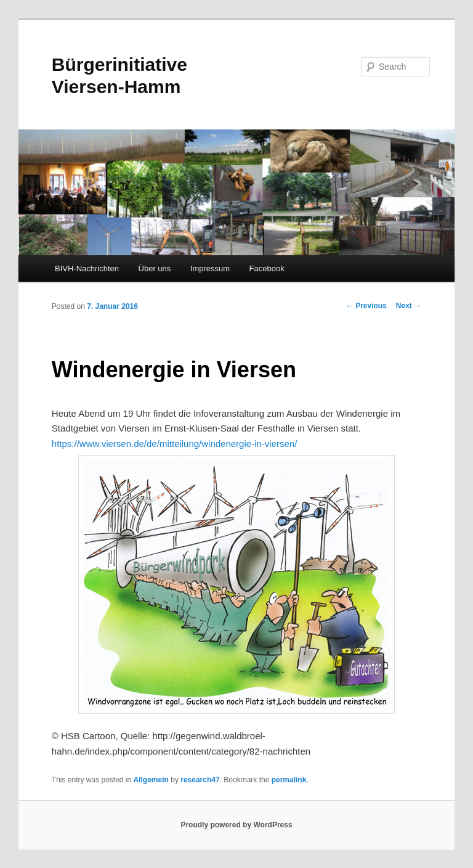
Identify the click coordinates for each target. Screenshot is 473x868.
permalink (289, 780)
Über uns (155, 268)
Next (409, 306)
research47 (200, 780)
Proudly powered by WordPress (236, 825)
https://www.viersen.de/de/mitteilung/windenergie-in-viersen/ (175, 444)
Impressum (210, 268)
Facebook (267, 268)
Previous (366, 306)
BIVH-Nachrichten (87, 268)
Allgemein (151, 780)
